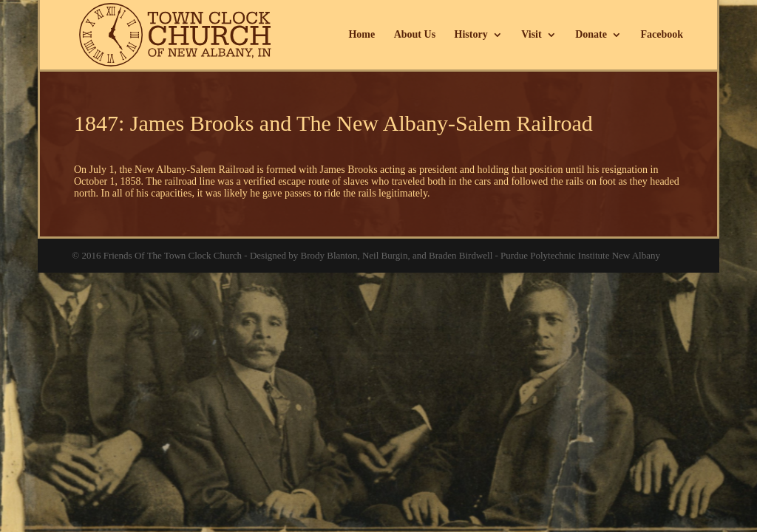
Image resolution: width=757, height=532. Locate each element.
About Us (415, 35)
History (471, 35)
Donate (591, 35)
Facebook (662, 35)
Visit (531, 35)
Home (361, 35)
